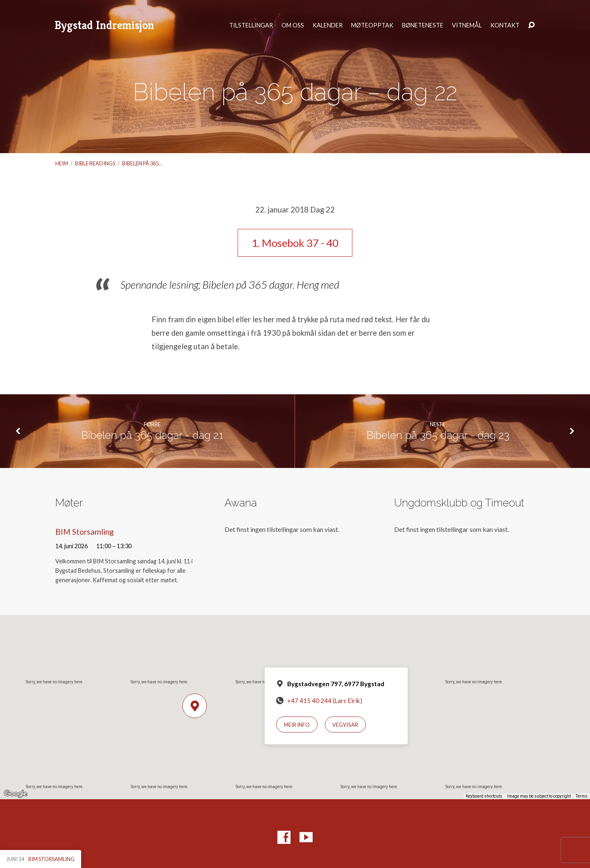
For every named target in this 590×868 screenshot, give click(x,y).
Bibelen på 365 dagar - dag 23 (438, 435)
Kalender (328, 25)
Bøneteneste (423, 25)
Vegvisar (345, 725)
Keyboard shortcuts (484, 796)
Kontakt (505, 25)
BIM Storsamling (85, 532)
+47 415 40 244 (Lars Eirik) (325, 701)
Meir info (297, 725)
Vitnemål (467, 25)
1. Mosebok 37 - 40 (295, 243)
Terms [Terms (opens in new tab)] (582, 796)
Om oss (293, 25)
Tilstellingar (251, 25)
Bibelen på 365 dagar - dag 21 (152, 435)
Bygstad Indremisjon (104, 25)
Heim (62, 163)
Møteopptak (372, 25)
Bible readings (95, 163)
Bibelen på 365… (142, 163)
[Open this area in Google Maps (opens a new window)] (16, 794)
